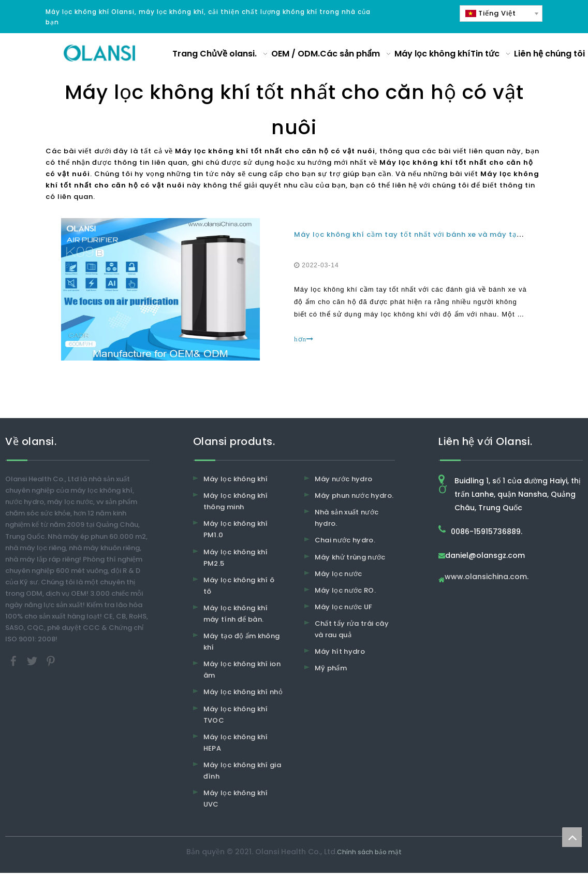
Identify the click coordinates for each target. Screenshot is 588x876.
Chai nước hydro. (345, 540)
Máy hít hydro (340, 651)
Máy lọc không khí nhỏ (243, 692)
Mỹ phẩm (331, 668)
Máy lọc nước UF (344, 607)
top (572, 837)
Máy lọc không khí (236, 479)
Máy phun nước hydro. (354, 496)
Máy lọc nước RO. (346, 590)
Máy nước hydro (344, 479)
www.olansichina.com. (487, 577)
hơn (304, 339)
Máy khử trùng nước (350, 557)
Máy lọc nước (339, 574)
